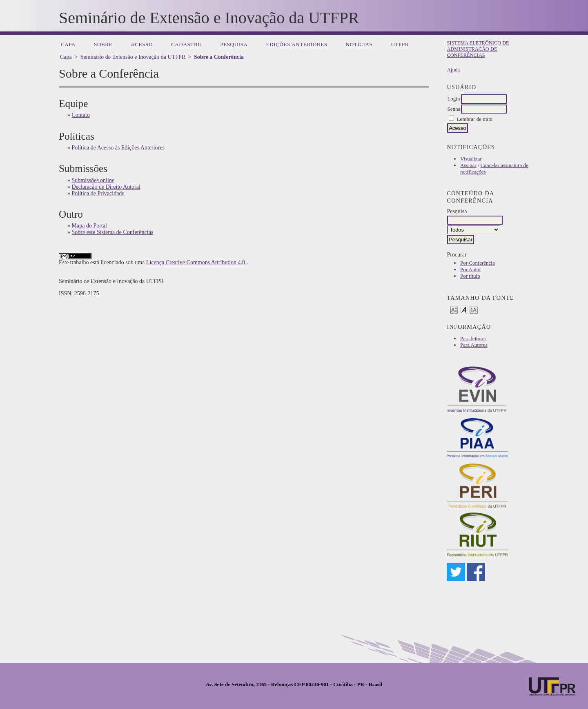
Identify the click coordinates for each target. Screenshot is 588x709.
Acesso (142, 44)
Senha (454, 109)
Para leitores (473, 338)
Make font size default (464, 309)
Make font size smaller (454, 309)
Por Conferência (478, 263)
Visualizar (471, 159)
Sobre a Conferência (219, 57)
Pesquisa (234, 44)
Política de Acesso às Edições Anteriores (118, 148)
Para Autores (474, 345)
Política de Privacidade (98, 193)
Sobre (103, 44)
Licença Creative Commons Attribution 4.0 (196, 262)
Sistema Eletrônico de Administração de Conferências (478, 49)
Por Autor (471, 269)
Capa (68, 44)
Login (453, 99)
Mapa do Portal (89, 226)
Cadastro (186, 44)
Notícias (359, 44)
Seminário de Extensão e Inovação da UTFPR (133, 57)
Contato (81, 115)
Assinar (468, 165)
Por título (470, 276)
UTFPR (400, 44)
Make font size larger (474, 309)
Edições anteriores (297, 44)
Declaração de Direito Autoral (106, 187)
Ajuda (453, 70)
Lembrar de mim (475, 119)
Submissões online (93, 180)
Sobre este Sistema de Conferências (113, 232)
